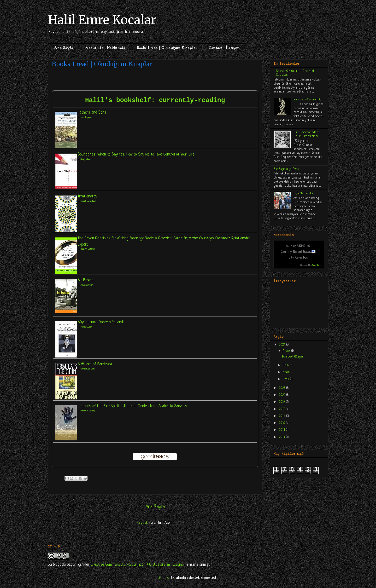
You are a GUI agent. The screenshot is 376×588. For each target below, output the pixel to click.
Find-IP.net (317, 266)
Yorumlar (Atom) (161, 523)
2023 (282, 388)
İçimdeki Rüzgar (293, 357)
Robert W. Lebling (88, 411)
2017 (282, 409)
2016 (282, 416)
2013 (282, 437)
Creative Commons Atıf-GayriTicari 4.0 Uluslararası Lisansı (137, 565)
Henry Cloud (85, 159)
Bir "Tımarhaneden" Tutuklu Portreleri (306, 134)
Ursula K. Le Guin (88, 369)
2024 (282, 345)
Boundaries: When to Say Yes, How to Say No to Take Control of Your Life (136, 154)
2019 (282, 402)
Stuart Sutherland (88, 201)
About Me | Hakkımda (105, 48)
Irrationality (87, 196)
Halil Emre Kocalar (102, 20)
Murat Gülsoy (86, 327)
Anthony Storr (87, 285)
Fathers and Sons (92, 112)
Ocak (286, 379)
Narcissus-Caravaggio (308, 100)
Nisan (287, 372)
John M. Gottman (88, 249)
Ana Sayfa (64, 48)
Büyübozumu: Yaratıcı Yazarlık (101, 322)
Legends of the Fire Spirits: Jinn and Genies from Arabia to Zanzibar (133, 406)
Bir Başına (86, 280)
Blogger (164, 578)
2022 (282, 395)
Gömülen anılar (304, 193)
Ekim (286, 365)
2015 (282, 423)
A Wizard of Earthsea (95, 364)
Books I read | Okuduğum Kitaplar (167, 48)
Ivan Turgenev (86, 117)
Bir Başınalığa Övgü (286, 169)
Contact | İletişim (224, 48)
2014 (282, 430)
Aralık (287, 351)
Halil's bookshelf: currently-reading (155, 100)
